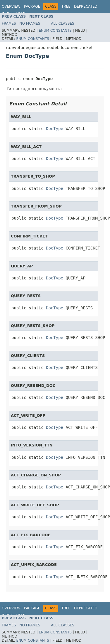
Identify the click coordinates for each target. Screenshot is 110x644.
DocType (55, 129)
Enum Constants (55, 31)
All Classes (62, 23)
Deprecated (86, 6)
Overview (11, 6)
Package (32, 6)
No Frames (30, 23)
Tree (66, 6)
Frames (9, 23)
